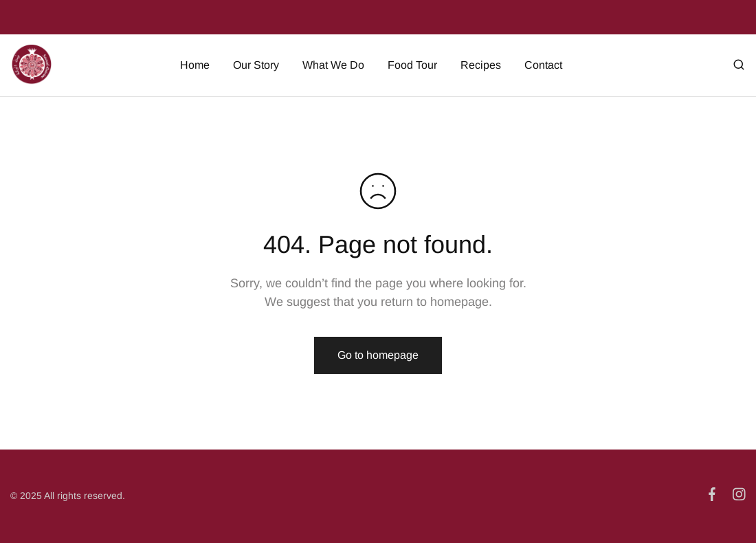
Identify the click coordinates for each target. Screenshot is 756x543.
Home (195, 65)
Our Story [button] (256, 65)
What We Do (333, 65)
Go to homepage (378, 355)
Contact (543, 65)
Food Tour (412, 65)
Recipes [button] (481, 65)
